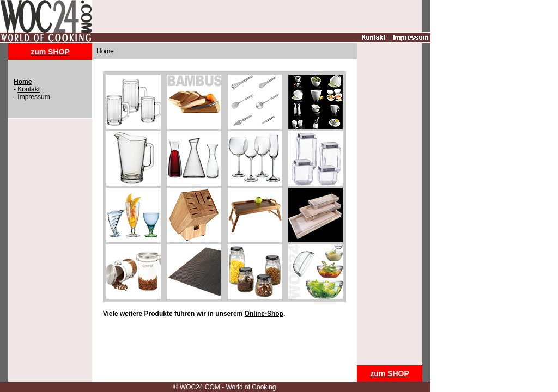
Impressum (34, 97)
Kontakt (29, 89)
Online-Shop (264, 314)
